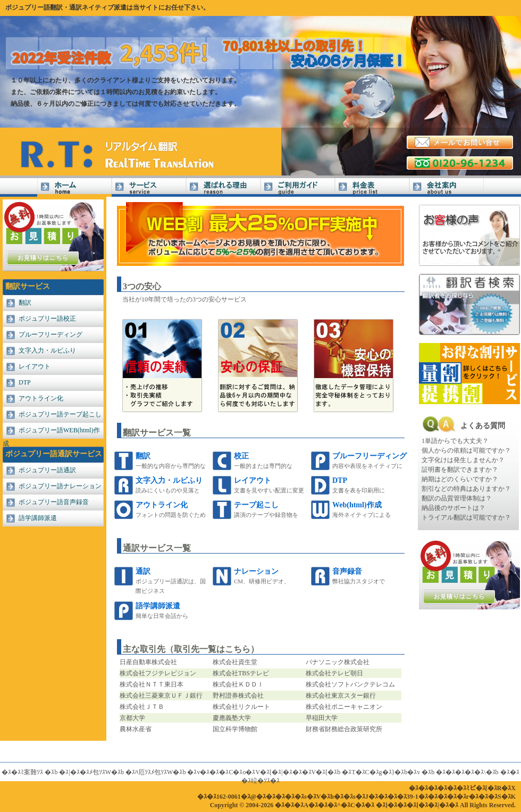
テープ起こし (256, 505)
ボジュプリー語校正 (47, 319)
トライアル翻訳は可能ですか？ (466, 517)
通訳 (143, 571)
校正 (241, 456)
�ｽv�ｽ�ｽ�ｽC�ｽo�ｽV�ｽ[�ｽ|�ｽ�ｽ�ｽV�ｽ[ (257, 772)
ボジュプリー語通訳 (47, 470)
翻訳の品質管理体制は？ (457, 498)
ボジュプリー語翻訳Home (74, 187)
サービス (149, 187)
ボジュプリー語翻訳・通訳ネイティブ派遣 (66, 7)
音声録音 (347, 571)
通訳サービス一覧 (157, 548)
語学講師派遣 (38, 518)
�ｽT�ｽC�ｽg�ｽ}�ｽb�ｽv (381, 772)
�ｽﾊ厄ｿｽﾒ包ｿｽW (149, 772)
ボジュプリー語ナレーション (60, 486)
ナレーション (256, 571)
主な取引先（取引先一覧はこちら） (191, 649)
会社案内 (447, 187)
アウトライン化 (41, 398)
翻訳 (25, 303)
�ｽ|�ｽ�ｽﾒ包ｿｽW (85, 772)
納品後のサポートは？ (453, 508)
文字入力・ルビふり (47, 350)
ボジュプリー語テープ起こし (60, 414)
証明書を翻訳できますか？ (460, 470)
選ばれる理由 (223, 187)
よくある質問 (483, 426)
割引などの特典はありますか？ (466, 489)
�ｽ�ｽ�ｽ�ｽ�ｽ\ (461, 772)
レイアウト (35, 366)
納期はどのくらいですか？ (460, 479)
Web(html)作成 (357, 505)
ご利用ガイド (298, 187)
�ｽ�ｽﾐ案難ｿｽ (22, 772)
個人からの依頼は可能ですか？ (466, 450)
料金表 (372, 187)
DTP (25, 382)
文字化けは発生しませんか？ (463, 460)
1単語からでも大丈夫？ (455, 441)
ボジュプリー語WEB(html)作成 (51, 433)
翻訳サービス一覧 (157, 433)
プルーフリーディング (51, 334)
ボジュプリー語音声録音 (54, 502)
